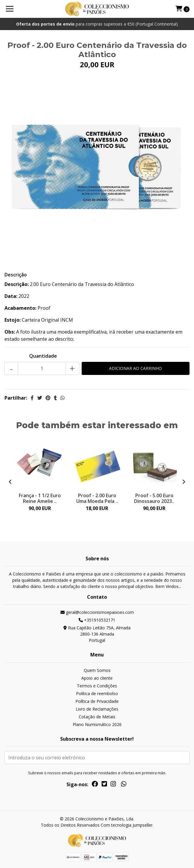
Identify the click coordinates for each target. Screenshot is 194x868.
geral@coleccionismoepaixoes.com (97, 612)
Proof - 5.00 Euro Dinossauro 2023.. (154, 498)
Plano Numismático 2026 (97, 724)
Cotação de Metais (97, 717)
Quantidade (43, 356)
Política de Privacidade (97, 701)
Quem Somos (97, 670)
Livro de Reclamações (97, 709)
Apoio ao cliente (97, 678)
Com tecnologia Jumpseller (127, 825)
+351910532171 (97, 620)
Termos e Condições (97, 686)
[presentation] (10, 482)
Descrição (16, 275)
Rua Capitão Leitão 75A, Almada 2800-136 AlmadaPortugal (97, 634)
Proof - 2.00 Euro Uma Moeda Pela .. (97, 498)
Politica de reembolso (97, 693)
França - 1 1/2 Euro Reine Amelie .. (40, 498)
